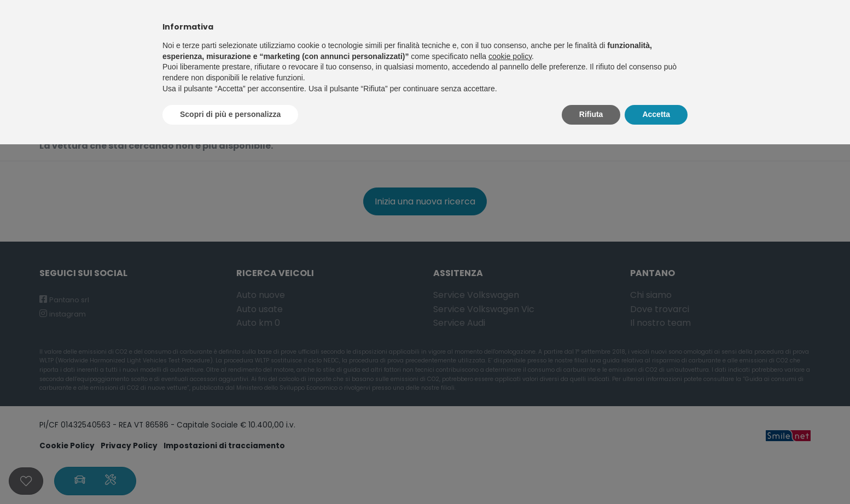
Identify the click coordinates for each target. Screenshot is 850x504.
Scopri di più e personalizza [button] (230, 114)
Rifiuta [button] (591, 114)
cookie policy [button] (510, 56)
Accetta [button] (656, 114)
